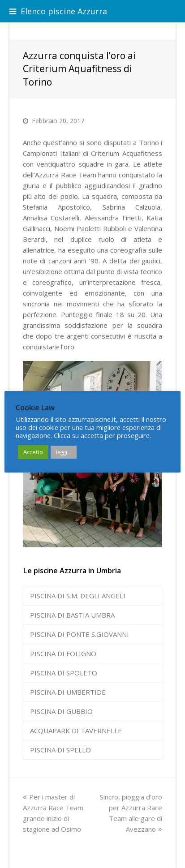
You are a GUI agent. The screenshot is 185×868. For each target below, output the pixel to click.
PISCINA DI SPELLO (60, 750)
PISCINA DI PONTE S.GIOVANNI (80, 634)
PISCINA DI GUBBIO (61, 711)
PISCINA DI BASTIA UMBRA (72, 615)
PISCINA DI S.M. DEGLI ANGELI (78, 596)
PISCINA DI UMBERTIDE (68, 692)
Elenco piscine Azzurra (58, 11)
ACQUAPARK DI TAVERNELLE (76, 730)
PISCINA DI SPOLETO (64, 673)
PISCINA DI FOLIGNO (63, 653)
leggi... (64, 452)
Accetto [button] (33, 452)
